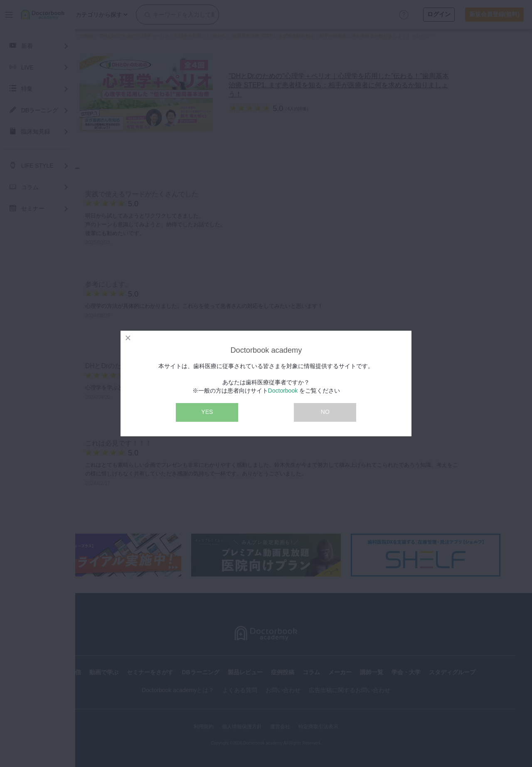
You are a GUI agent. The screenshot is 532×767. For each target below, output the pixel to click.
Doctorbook (283, 391)
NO (325, 412)
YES (207, 412)
